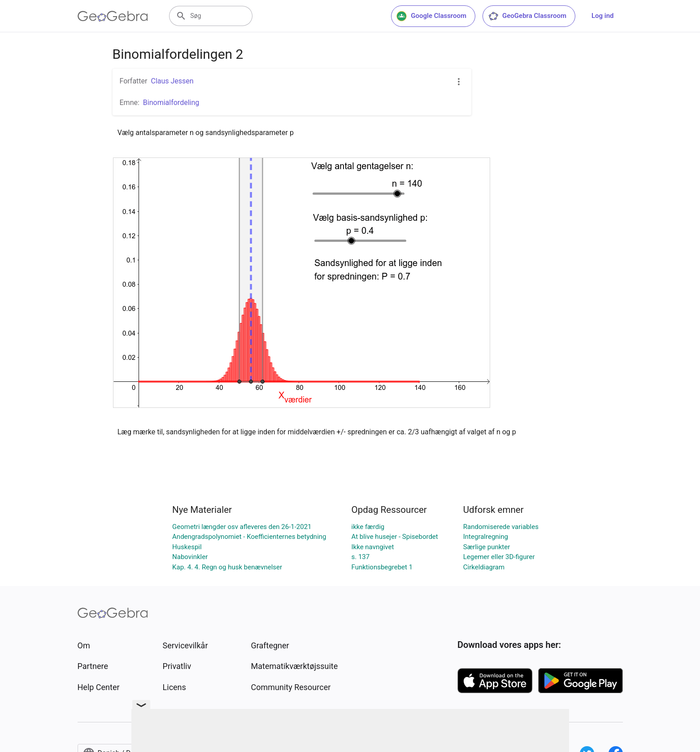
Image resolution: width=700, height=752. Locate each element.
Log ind (603, 16)
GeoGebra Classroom (527, 16)
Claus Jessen (172, 81)
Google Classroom (431, 16)
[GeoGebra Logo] (113, 16)
